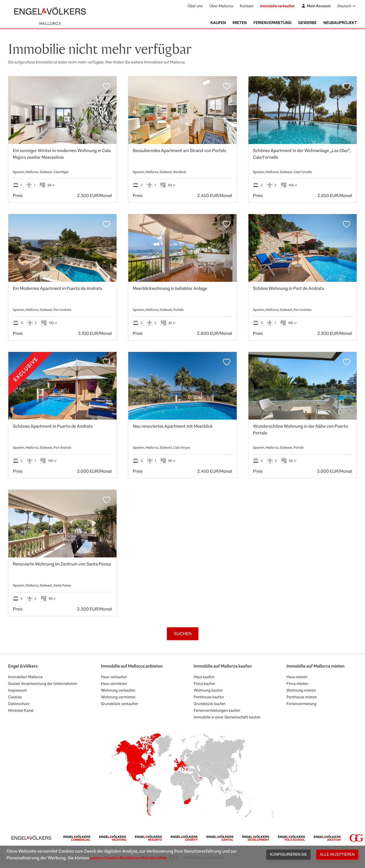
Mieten (240, 23)
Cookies (15, 697)
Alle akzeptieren (337, 854)
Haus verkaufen (114, 677)
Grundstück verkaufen (119, 704)
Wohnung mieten (301, 690)
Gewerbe (307, 23)
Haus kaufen (204, 677)
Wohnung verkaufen (118, 690)
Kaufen (218, 23)
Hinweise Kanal (21, 710)
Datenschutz (19, 704)
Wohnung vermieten (118, 697)
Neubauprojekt (340, 23)
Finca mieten (297, 683)
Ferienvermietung (272, 23)
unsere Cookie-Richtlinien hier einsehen (129, 858)
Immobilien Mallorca (25, 677)
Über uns (195, 6)
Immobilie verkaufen (277, 6)
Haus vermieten (114, 683)
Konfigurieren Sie (288, 854)
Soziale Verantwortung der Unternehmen (43, 683)
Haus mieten (297, 677)
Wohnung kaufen (208, 690)
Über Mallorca (221, 6)
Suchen (183, 634)
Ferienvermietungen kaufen (217, 710)
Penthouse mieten (302, 697)
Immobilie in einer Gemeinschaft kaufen (227, 717)
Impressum (17, 690)
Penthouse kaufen (209, 697)
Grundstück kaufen (210, 704)
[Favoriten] (106, 86)
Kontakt (247, 6)
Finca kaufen (204, 683)
